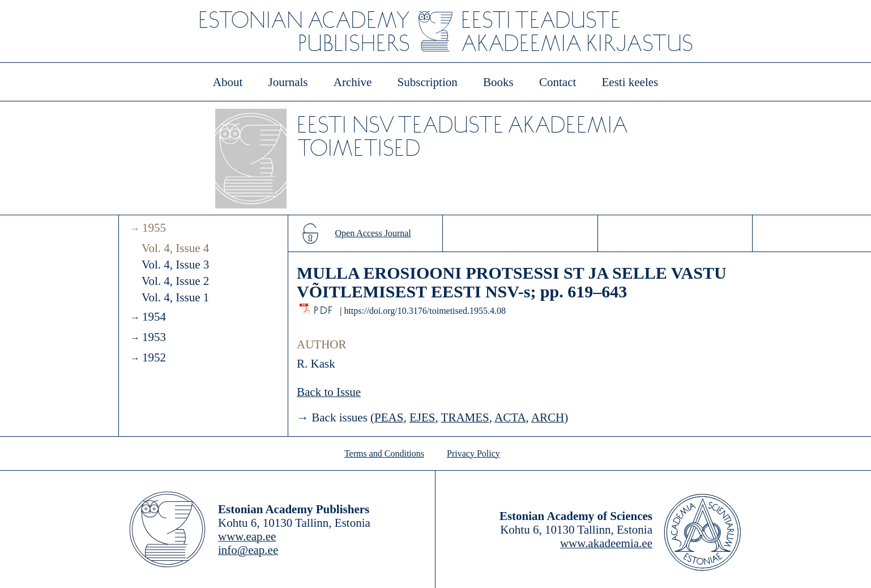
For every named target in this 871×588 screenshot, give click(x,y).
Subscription (428, 82)
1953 (154, 337)
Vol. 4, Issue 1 (175, 297)
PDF (324, 307)
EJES (422, 417)
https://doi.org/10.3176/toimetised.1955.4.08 (424, 311)
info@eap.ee (248, 550)
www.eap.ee (247, 536)
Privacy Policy (473, 453)
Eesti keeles (630, 82)
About (228, 82)
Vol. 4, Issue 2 (175, 281)
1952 (154, 357)
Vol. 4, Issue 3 (175, 265)
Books (498, 82)
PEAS (389, 417)
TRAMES (465, 417)
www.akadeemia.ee (606, 543)
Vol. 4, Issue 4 (175, 248)
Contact (558, 82)
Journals (288, 82)
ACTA (510, 417)
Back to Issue (329, 392)
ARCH (548, 417)
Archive (353, 82)
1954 (154, 317)
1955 (154, 228)
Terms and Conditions (384, 453)
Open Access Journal (373, 233)
